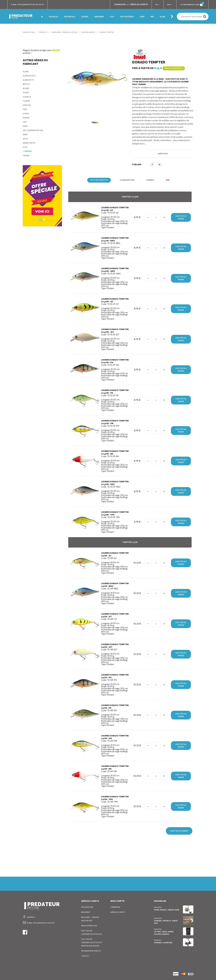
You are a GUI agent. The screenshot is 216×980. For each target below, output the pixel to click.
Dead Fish (27, 105)
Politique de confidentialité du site (92, 932)
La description (127, 180)
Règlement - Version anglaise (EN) (91, 919)
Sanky (26, 135)
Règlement (86, 912)
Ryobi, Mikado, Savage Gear (167, 910)
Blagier (26, 88)
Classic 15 (28, 97)
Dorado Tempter (113, 32)
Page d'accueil (30, 32)
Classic (26, 93)
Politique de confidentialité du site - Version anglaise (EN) (92, 942)
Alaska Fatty (29, 80)
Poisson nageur (93, 32)
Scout (26, 139)
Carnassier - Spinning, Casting (67, 32)
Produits (45, 32)
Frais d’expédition (90, 926)
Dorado (149, 180)
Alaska (26, 72)
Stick (25, 147)
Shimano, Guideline (163, 943)
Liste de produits (99, 180)
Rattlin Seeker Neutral (34, 130)
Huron (26, 114)
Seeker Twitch (30, 143)
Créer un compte (118, 912)
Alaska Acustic (30, 76)
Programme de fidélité (92, 951)
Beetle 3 (27, 84)
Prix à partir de (158, 68)
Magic (26, 126)
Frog (25, 109)
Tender (26, 156)
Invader (26, 118)
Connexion (115, 907)
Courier (27, 101)
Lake (25, 122)
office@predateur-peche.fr (32, 5)
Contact (85, 956)
